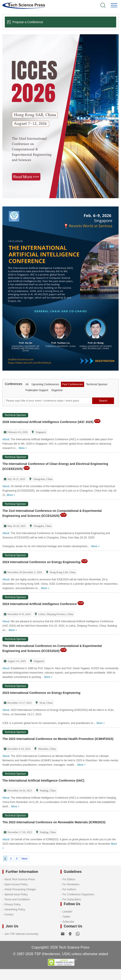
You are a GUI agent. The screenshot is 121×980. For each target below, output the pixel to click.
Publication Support (37, 390)
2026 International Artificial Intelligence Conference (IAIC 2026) (51, 422)
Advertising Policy (15, 910)
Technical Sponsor (97, 384)
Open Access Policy (16, 884)
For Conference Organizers (78, 894)
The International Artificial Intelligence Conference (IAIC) (43, 781)
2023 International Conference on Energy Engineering (41, 693)
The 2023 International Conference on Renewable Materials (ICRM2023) (54, 822)
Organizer (57, 390)
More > (23, 448)
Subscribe (68, 922)
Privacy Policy (13, 904)
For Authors (69, 889)
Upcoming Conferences (45, 384)
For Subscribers (72, 899)
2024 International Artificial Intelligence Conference (43, 604)
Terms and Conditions (17, 899)
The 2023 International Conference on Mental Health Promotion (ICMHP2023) (58, 739)
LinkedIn (67, 912)
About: (6, 439)
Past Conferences (72, 384)
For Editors (69, 879)
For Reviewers (71, 884)
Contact (9, 915)
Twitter (66, 917)
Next (25, 859)
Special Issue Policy (16, 894)
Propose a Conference (25, 22)
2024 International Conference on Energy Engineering (45, 562)
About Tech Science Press (20, 879)
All (27, 384)
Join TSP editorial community (21, 934)
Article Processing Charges (20, 889)
